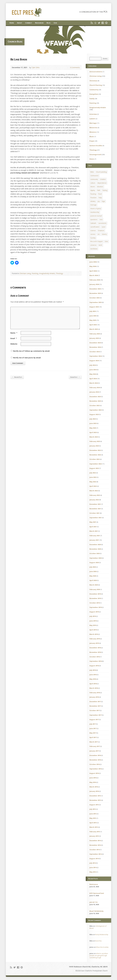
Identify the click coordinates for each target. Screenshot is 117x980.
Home (12, 23)
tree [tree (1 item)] (106, 241)
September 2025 (96, 302)
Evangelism (94, 94)
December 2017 (95, 702)
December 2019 (95, 594)
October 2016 (94, 764)
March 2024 (94, 383)
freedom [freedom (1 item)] (93, 198)
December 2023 (95, 397)
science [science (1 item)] (93, 230)
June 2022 (93, 477)
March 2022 (94, 491)
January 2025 (94, 338)
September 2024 (96, 356)
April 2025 (93, 325)
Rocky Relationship (102, 935)
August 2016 (94, 773)
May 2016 (93, 782)
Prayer (92, 141)
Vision (92, 159)
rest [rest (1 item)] (101, 219)
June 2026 (93, 262)
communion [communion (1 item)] (94, 176)
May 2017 (93, 733)
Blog (49, 23)
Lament (92, 119)
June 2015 (93, 814)
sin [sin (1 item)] (99, 234)
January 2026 (94, 284)
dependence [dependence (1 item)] (102, 183)
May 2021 (93, 522)
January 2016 (94, 791)
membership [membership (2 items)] (95, 212)
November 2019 (95, 598)
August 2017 (94, 719)
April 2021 (93, 527)
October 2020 (94, 553)
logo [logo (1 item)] (103, 201)
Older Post (75, 377)
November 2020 (95, 549)
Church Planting (96, 85)
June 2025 (93, 316)
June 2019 (93, 621)
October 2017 (94, 710)
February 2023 (95, 441)
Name (14, 333)
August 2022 (94, 468)
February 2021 (95, 536)
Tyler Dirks (36, 67)
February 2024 (95, 387)
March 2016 (94, 787)
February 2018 (95, 693)
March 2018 (94, 688)
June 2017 (93, 728)
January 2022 (94, 500)
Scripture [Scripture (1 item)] (101, 230)
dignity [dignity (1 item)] (93, 190)
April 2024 (93, 379)
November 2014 (95, 845)
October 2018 (94, 657)
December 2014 (95, 841)
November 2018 (95, 652)
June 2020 (93, 571)
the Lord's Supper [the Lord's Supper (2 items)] (97, 241)
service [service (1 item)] (93, 234)
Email (14, 338)
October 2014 (94, 850)
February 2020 (95, 589)
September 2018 (96, 661)
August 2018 (94, 666)
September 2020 (96, 558)
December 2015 (95, 796)
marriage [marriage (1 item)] (93, 205)
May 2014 (93, 872)
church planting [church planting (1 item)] (101, 172)
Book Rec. (99, 941)
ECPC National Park (97, 893)
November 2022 (95, 455)
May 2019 (93, 625)
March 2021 (94, 531)
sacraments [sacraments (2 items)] (102, 223)
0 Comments (68, 67)
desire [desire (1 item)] (93, 187)
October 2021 (94, 513)
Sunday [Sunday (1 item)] (93, 238)
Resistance (94, 884)
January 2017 (94, 751)
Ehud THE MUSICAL (97, 911)
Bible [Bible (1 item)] (92, 172)
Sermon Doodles (96, 146)
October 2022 (94, 459)
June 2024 (93, 370)
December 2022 (95, 450)
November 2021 (95, 509)
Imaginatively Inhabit (47, 273)
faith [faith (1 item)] (99, 190)
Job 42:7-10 (93, 902)
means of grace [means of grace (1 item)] (96, 208)
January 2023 (94, 446)
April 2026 (93, 271)
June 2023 (93, 423)
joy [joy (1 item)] (99, 201)
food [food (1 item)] (100, 194)
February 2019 (95, 639)
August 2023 (94, 414)
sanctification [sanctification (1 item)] (95, 227)
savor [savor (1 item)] (104, 227)
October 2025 (94, 298)
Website (14, 344)
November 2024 (95, 347)
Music (92, 136)
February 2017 (95, 746)
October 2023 (94, 405)
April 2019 (93, 630)
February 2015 (95, 832)
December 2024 (95, 343)
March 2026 (94, 275)
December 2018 (95, 648)
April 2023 (93, 432)
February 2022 (95, 495)
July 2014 (93, 863)
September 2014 (96, 854)
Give (55, 23)
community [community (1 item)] (94, 179)
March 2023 (94, 437)
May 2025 (93, 320)
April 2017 (93, 737)
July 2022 (93, 473)
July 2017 (93, 724)
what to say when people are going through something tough (99, 955)
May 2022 (93, 482)
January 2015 (94, 836)
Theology (59, 273)
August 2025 (94, 307)
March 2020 (94, 585)
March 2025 (94, 329)
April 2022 (93, 486)
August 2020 (94, 562)
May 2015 (93, 818)
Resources (39, 23)
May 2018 (93, 679)
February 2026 (95, 280)
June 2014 (93, 867)
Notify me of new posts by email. (27, 358)
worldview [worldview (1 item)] (94, 249)
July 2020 (93, 567)
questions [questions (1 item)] (94, 219)
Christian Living (25, 273)
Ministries (93, 128)
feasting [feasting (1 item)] (93, 194)
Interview (93, 114)
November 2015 (95, 800)
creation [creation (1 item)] (103, 179)
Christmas (93, 81)
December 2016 (95, 755)
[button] (58, 40)
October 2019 (94, 603)
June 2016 (93, 778)
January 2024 (94, 392)
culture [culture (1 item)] (93, 183)
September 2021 (96, 518)
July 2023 (93, 419)
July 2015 (93, 809)
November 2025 (95, 293)
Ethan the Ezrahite (102, 947)
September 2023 (96, 410)
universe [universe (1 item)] (93, 245)
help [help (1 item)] (100, 198)
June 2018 (93, 675)
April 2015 (93, 823)
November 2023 (95, 401)
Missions (93, 132)
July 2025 (93, 311)
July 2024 (93, 365)
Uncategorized (95, 154)
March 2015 (94, 827)
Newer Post (17, 377)
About (19, 23)
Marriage (93, 123)
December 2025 (95, 289)
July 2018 (93, 670)
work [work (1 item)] (100, 245)
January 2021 (94, 540)
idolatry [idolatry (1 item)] (93, 201)
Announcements (96, 72)
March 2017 (94, 742)
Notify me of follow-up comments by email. (32, 351)
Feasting (35, 273)
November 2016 (95, 760)
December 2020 (95, 544)
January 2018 (94, 697)
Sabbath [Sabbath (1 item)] (93, 223)
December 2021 (95, 504)
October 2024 (94, 352)
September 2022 (96, 464)
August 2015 (94, 805)
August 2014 (94, 859)
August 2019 (94, 612)
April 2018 (93, 684)
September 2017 (96, 715)
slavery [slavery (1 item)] (104, 234)
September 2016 (96, 769)
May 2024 (93, 374)
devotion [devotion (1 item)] (100, 187)
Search (105, 59)
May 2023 (93, 428)
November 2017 (95, 706)
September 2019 (96, 607)
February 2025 (95, 334)
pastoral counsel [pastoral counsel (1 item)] (96, 216)
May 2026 (93, 266)
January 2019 (94, 643)
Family (92, 99)
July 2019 (93, 616)
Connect (29, 23)
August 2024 (94, 361)
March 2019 (94, 634)
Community (94, 90)
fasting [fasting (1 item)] (105, 190)
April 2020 (93, 580)
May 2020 (93, 576)
